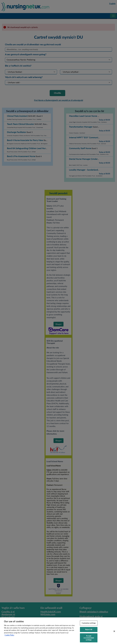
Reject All (89, 631)
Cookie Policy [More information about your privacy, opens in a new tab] (9, 637)
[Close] (114, 633)
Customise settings (89, 625)
